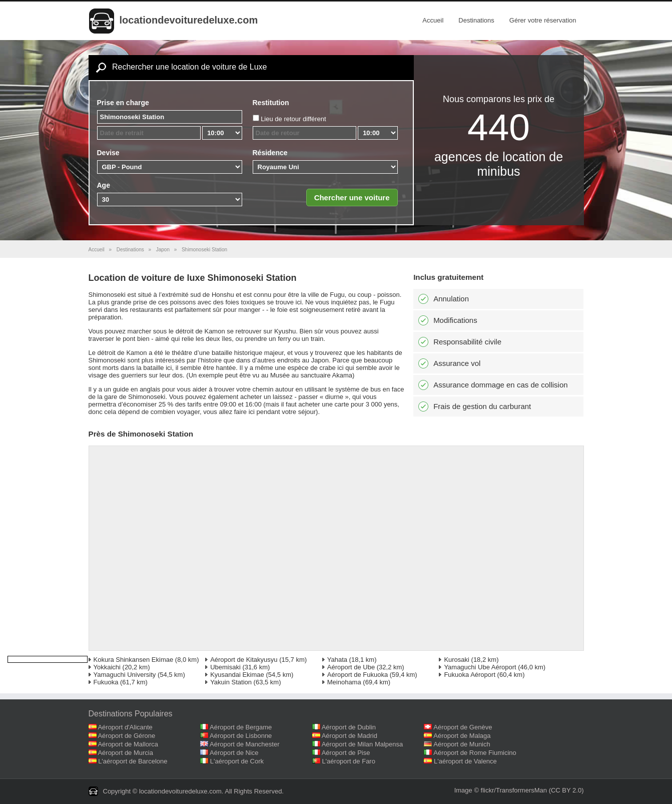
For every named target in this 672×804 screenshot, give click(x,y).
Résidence (270, 153)
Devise (108, 153)
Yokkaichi (107, 667)
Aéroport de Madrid (350, 736)
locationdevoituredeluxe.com (189, 20)
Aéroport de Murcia (125, 753)
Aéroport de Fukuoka (358, 675)
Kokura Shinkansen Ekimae (134, 660)
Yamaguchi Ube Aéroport (480, 667)
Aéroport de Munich (462, 744)
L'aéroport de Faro (349, 761)
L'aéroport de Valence (465, 761)
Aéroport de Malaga (462, 736)
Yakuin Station (231, 682)
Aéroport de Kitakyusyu (244, 660)
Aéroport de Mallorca (128, 744)
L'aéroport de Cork (237, 761)
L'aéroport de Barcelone (133, 761)
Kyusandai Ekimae (237, 675)
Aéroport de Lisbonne (241, 736)
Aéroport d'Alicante (125, 727)
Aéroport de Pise (346, 753)
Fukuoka (106, 682)
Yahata (337, 660)
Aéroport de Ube (351, 667)
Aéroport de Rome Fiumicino (475, 753)
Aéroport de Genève (463, 727)
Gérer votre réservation (543, 20)
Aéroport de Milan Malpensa (363, 744)
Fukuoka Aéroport (470, 675)
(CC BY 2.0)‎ (566, 790)
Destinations (476, 20)
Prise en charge (123, 103)
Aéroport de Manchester (244, 744)
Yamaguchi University (125, 675)
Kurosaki (457, 660)
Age (104, 185)
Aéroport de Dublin (349, 727)
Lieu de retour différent (293, 119)
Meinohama (344, 682)
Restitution (271, 103)
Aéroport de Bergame (241, 727)
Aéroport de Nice (234, 753)
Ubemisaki (225, 667)
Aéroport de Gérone (126, 736)
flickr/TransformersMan (514, 790)
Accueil (433, 20)
